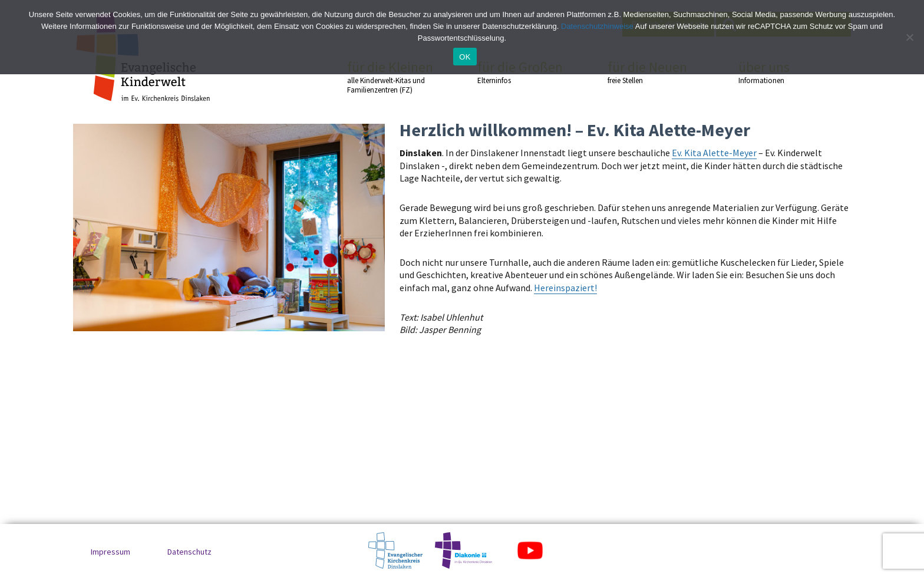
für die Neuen (652, 72)
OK (465, 57)
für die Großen (522, 72)
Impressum (110, 552)
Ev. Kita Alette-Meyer (714, 153)
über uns (783, 72)
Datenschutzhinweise (597, 26)
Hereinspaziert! (565, 288)
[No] (909, 37)
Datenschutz (189, 552)
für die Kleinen (391, 77)
